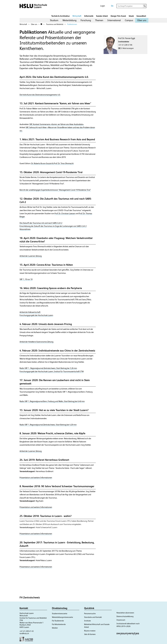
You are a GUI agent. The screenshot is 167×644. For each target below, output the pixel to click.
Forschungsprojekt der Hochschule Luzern (36, 315)
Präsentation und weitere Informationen (36, 478)
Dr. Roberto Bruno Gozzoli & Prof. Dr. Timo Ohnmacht (52, 163)
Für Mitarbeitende (59, 624)
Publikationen (72, 24)
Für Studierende (58, 621)
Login (103, 6)
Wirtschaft (77, 16)
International (114, 20)
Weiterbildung (69, 20)
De (112, 6)
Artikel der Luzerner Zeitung (31, 256)
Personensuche (90, 613)
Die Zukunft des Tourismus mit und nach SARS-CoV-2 (41, 223)
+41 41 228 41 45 (27, 631)
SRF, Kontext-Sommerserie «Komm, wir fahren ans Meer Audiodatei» (57, 124)
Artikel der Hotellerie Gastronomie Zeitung (36, 342)
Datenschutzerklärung (125, 616)
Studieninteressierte (60, 613)
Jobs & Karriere (90, 634)
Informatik (89, 16)
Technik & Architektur (60, 16)
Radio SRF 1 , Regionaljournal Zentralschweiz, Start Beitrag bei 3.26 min (48, 368)
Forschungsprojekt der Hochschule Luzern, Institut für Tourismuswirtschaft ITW (52, 372)
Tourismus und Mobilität (55, 24)
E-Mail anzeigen (128, 48)
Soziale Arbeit (102, 16)
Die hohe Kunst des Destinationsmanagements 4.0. (40, 95)
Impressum (121, 620)
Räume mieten (90, 631)
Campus (129, 20)
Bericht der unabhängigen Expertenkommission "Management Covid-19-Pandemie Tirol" (55, 190)
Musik (131, 16)
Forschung (86, 20)
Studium (54, 20)
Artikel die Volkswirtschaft (30, 312)
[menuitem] (54, 20)
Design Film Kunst (118, 16)
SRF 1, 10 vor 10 (26, 279)
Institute (87, 621)
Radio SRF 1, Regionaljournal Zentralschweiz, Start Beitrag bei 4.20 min (48, 425)
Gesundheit (141, 16)
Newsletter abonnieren (125, 613)
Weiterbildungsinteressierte (62, 617)
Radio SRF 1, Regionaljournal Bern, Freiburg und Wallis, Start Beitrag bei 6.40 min (52, 401)
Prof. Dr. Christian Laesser (65, 214)
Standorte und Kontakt (93, 617)
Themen (99, 20)
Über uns (142, 20)
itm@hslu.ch (24, 633)
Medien (55, 628)
